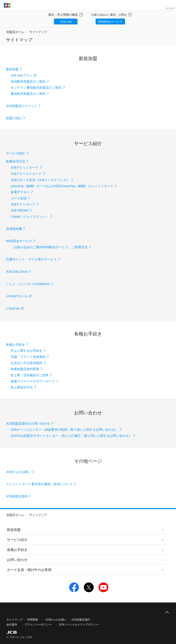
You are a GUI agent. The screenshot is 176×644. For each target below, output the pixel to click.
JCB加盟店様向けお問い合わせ (28, 424)
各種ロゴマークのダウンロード (33, 381)
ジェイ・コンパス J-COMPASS (28, 284)
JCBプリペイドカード (26, 174)
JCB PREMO (19, 211)
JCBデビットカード (25, 168)
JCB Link (66, 22)
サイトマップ (38, 32)
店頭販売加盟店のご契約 (28, 82)
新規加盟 (12, 69)
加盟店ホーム (15, 32)
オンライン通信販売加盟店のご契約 (36, 88)
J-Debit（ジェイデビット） (30, 217)
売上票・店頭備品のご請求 (30, 375)
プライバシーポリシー (38, 624)
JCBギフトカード (23, 204)
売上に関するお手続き (26, 351)
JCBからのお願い (18, 472)
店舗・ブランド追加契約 (28, 357)
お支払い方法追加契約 (26, 363)
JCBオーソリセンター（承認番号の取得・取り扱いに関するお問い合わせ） (64, 430)
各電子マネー (20, 192)
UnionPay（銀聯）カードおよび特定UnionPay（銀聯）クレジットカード (62, 186)
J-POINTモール (17, 296)
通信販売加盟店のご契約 (28, 94)
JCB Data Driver (17, 272)
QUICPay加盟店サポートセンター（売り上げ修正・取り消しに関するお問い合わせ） (71, 436)
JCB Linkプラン (21, 75)
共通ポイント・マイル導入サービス (31, 259)
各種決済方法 (15, 161)
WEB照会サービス (110, 22)
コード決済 (19, 198)
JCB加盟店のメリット (22, 106)
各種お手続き (15, 345)
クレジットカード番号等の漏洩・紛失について (39, 484)
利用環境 (33, 620)
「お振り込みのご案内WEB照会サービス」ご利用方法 (49, 247)
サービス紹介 (15, 153)
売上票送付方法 (22, 387)
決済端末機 (14, 229)
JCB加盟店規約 (17, 496)
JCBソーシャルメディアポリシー (79, 624)
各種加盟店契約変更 (25, 369)
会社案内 (12, 624)
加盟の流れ (14, 118)
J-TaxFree (13, 309)
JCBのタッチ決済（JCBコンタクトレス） (40, 180)
